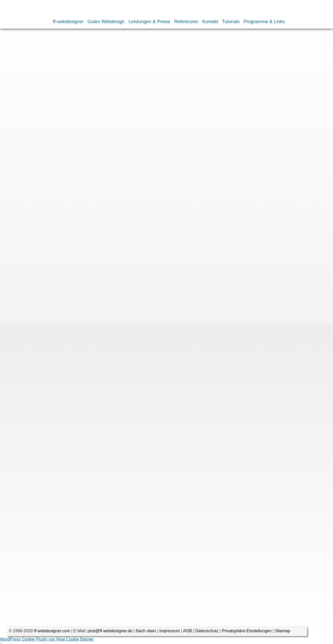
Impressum (170, 632)
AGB (188, 632)
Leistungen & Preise (149, 22)
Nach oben (146, 632)
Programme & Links (264, 22)
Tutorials (231, 22)
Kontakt (210, 22)
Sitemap (283, 632)
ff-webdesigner (68, 22)
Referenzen (186, 22)
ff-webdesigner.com (52, 632)
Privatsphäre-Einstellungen (247, 632)
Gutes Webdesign (106, 22)
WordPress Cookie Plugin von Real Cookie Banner (47, 641)
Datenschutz (207, 632)
